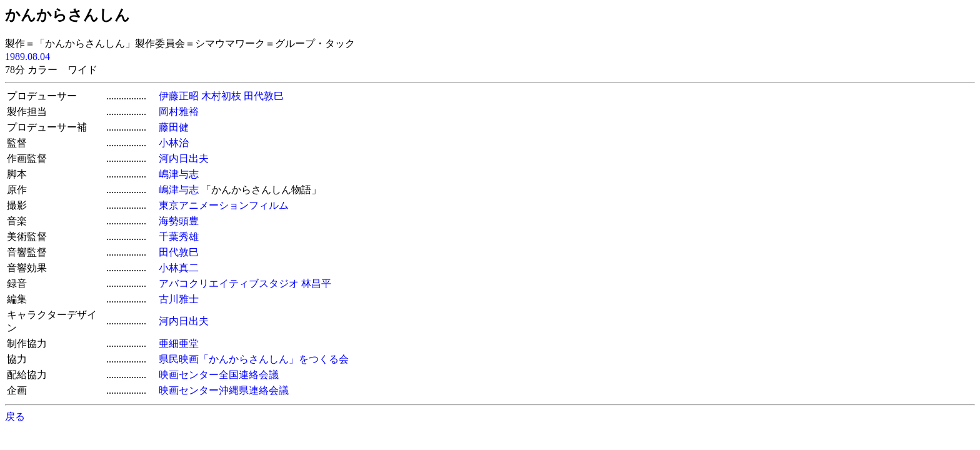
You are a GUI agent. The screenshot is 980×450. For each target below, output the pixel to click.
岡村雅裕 (179, 112)
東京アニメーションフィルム (224, 205)
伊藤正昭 (179, 96)
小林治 (174, 143)
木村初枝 (221, 96)
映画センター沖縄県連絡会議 (224, 390)
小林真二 (179, 268)
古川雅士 (179, 299)
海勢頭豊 (179, 221)
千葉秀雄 (179, 237)
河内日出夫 (184, 158)
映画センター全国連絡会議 (219, 375)
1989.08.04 (27, 57)
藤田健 (174, 127)
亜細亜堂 (179, 343)
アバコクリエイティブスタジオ (229, 283)
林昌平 (316, 283)
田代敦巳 (264, 96)
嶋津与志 (179, 174)
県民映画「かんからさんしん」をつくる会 (254, 359)
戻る (15, 417)
